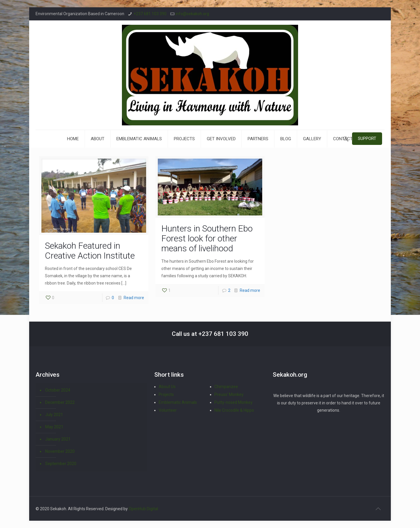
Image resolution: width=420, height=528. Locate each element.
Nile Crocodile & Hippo (234, 410)
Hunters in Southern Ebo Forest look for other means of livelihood (207, 238)
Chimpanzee (226, 387)
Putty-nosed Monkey (233, 402)
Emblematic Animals (178, 402)
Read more (134, 298)
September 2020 (61, 464)
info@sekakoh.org (192, 14)
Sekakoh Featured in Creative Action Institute (90, 251)
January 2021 (58, 439)
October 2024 (58, 390)
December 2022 (60, 402)
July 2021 (54, 415)
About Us (167, 387)
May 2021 (54, 427)
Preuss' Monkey (229, 394)
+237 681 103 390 (150, 14)
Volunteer (168, 410)
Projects (166, 394)
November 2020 (60, 451)
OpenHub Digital (143, 509)
